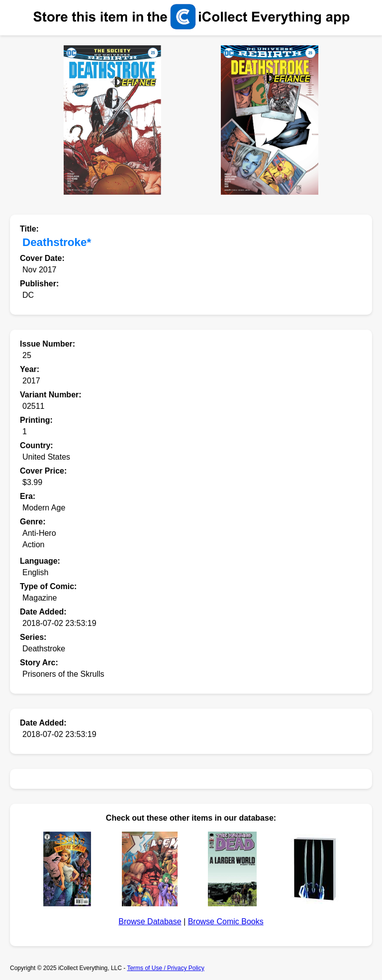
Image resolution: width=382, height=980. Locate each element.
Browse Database (150, 921)
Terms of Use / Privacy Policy (165, 968)
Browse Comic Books (226, 921)
